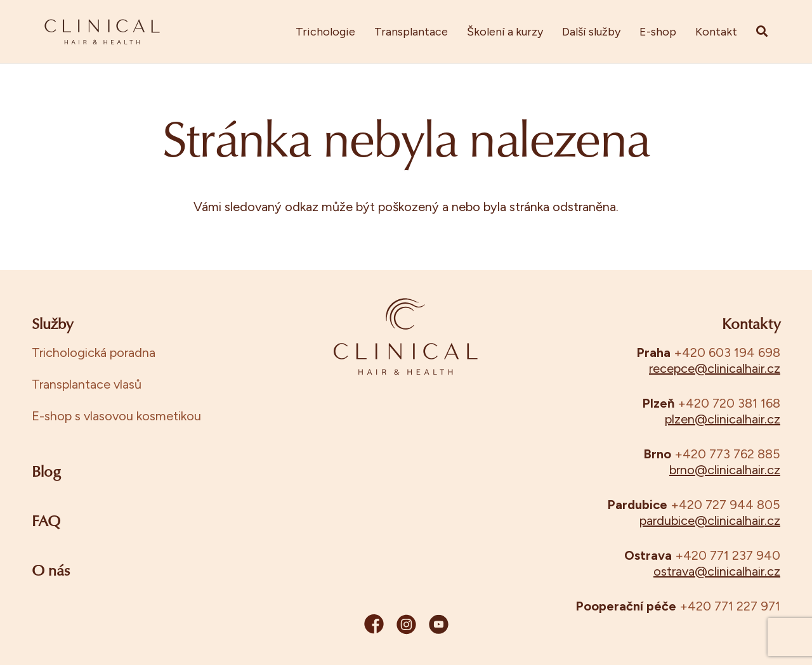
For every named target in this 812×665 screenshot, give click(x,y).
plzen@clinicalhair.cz (723, 419)
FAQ (46, 522)
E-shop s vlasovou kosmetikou (116, 416)
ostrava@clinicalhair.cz (717, 571)
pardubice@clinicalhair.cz (710, 520)
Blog (46, 473)
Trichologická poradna (94, 352)
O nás (51, 572)
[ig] (406, 627)
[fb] (374, 627)
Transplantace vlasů (87, 384)
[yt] (439, 627)
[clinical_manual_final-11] (102, 32)
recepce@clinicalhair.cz (715, 368)
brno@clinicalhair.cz (725, 470)
